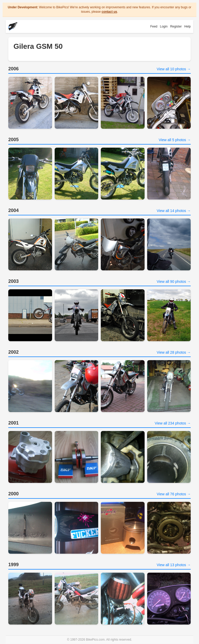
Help (187, 26)
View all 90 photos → (174, 282)
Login (164, 26)
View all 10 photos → (174, 69)
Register (176, 26)
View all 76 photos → (174, 494)
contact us (109, 12)
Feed (154, 26)
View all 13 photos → (174, 565)
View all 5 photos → (175, 140)
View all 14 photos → (174, 211)
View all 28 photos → (174, 352)
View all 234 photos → (173, 423)
